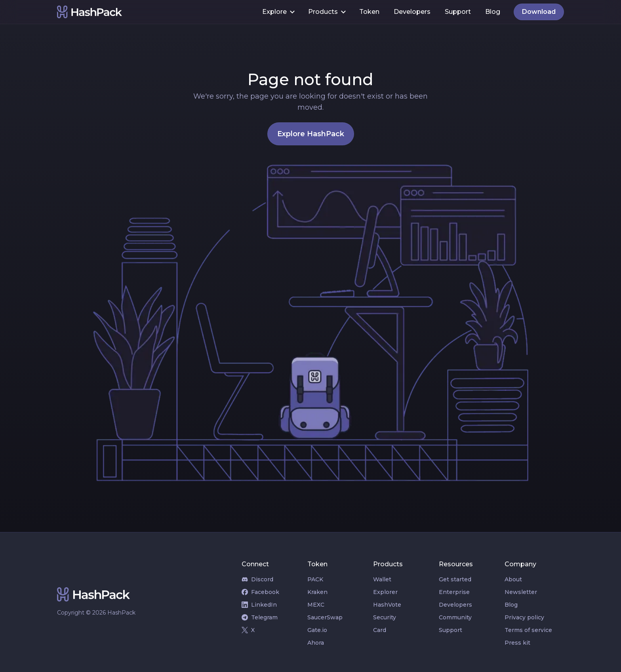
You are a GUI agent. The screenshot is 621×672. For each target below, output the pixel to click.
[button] (278, 12)
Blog (493, 12)
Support (458, 12)
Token (369, 12)
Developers (412, 12)
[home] (156, 12)
